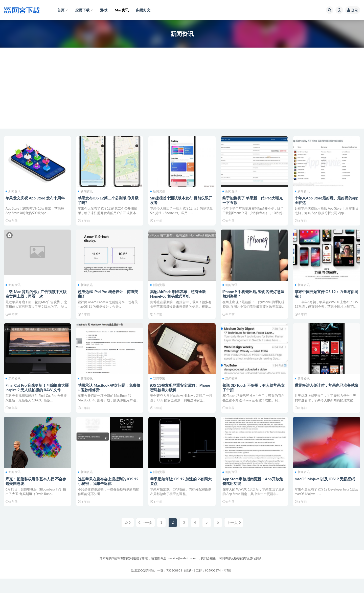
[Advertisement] (182, 93)
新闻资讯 (14, 191)
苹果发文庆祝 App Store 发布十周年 (36, 197)
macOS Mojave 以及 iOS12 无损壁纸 (326, 490)
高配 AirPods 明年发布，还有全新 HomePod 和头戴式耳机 (179, 297)
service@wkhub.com (182, 573)
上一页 (144, 537)
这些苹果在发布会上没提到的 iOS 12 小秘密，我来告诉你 (109, 492)
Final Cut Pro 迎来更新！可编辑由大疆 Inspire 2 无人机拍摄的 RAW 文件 (36, 395)
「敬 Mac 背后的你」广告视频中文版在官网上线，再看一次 (37, 297)
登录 (353, 10)
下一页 (235, 537)
